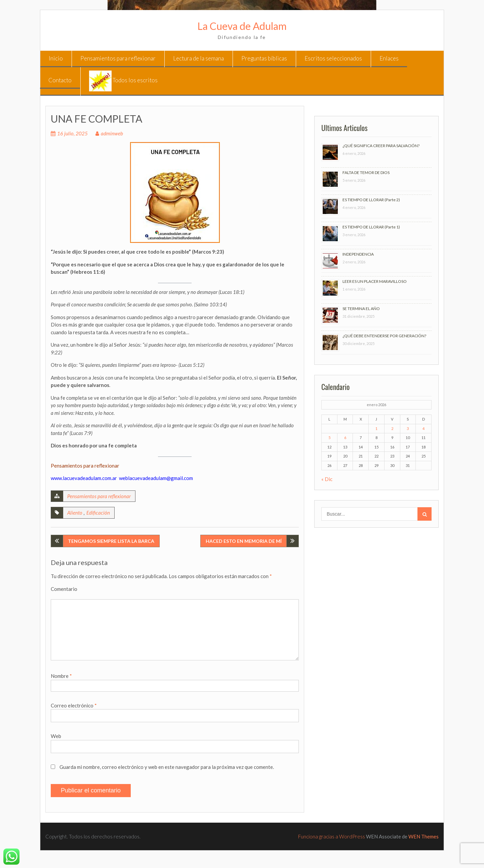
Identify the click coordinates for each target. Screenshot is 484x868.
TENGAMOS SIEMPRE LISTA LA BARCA (111, 541)
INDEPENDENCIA (358, 254)
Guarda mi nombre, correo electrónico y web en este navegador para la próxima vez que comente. (167, 767)
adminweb (112, 133)
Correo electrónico (74, 705)
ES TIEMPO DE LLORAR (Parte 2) (371, 200)
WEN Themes (424, 836)
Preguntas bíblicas (264, 58)
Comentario (64, 589)
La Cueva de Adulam (242, 26)
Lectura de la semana (198, 58)
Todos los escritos (123, 81)
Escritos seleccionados (333, 58)
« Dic (327, 479)
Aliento (75, 513)
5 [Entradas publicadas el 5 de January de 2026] (329, 438)
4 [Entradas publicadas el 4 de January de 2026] (424, 428)
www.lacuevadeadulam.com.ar (84, 478)
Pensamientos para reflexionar (118, 58)
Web (56, 736)
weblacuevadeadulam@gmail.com (156, 478)
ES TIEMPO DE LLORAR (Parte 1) (371, 227)
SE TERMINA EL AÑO (361, 309)
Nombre (61, 676)
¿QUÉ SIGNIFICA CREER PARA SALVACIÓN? (381, 146)
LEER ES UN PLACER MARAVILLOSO (375, 281)
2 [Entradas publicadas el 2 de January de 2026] (392, 428)
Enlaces (389, 58)
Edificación (98, 513)
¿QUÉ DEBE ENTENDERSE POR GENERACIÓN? (384, 336)
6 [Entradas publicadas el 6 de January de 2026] (345, 438)
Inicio (56, 58)
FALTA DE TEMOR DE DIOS (366, 172)
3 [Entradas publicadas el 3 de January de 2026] (408, 428)
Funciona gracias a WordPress (332, 836)
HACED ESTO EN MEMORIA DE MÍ (244, 541)
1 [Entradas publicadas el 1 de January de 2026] (376, 428)
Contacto (60, 80)
